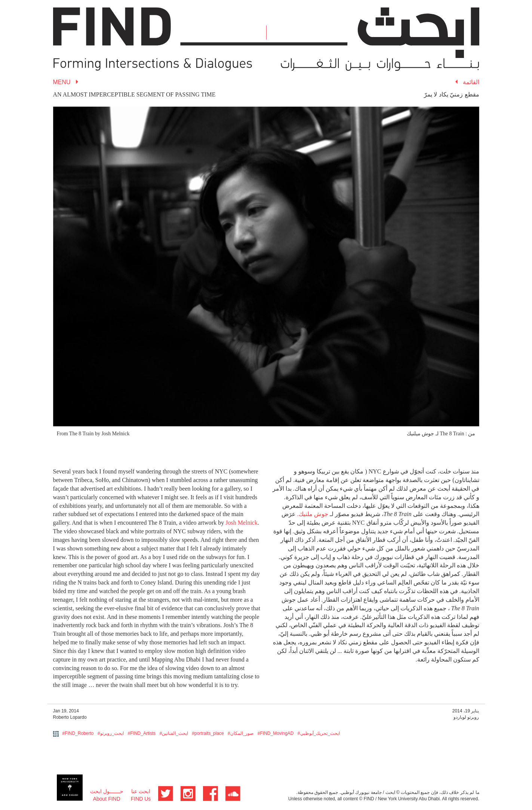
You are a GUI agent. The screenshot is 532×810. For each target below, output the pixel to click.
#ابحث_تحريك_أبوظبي (319, 733)
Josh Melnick (242, 523)
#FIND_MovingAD (276, 733)
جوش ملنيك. (313, 514)
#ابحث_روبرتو (111, 733)
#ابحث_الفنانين (174, 733)
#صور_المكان (241, 733)
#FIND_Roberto (78, 733)
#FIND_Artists (142, 733)
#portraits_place (208, 733)
